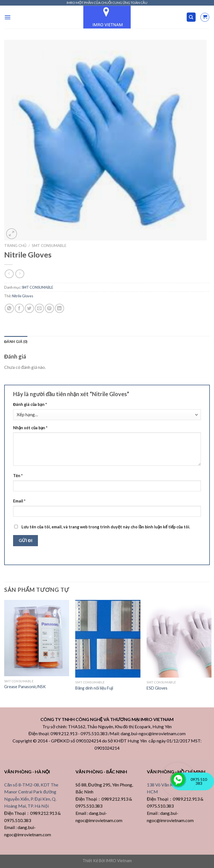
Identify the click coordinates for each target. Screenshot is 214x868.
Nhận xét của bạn (30, 428)
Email (19, 501)
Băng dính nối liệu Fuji (94, 688)
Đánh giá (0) (16, 342)
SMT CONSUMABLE (49, 246)
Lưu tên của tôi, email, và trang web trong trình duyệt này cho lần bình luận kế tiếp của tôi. (106, 527)
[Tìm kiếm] (191, 17)
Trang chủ (15, 246)
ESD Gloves (157, 688)
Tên (18, 476)
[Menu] (8, 17)
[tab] (16, 342)
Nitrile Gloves (23, 296)
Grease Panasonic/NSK (25, 687)
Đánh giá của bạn (30, 404)
